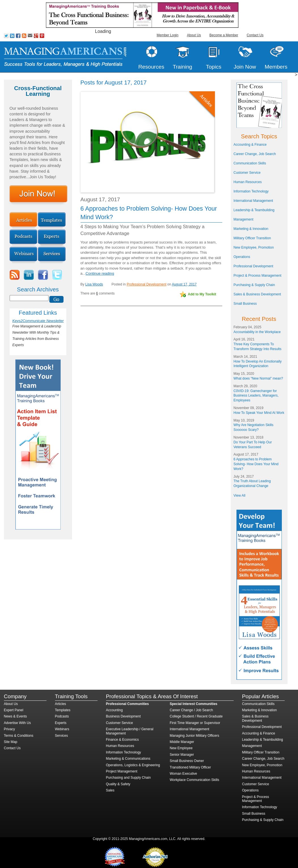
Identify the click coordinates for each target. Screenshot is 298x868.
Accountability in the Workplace (257, 332)
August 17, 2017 (184, 284)
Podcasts (62, 716)
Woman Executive (184, 774)
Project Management (122, 771)
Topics (214, 67)
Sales (110, 790)
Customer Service (247, 173)
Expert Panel (14, 710)
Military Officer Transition (252, 238)
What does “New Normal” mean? (258, 378)
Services (62, 736)
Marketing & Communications (128, 759)
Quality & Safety (118, 784)
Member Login (168, 35)
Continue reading (100, 273)
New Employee (181, 748)
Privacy (9, 729)
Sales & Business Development (257, 294)
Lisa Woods (94, 284)
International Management (253, 201)
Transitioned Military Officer (190, 767)
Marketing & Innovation (251, 229)
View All (240, 496)
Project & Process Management (258, 276)
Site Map (11, 742)
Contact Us (255, 35)
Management (244, 219)
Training (182, 67)
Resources (151, 67)
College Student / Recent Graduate (196, 716)
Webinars (62, 729)
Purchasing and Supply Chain (128, 778)
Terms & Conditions (19, 736)
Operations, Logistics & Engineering (133, 765)
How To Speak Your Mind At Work (259, 413)
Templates (63, 710)
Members (276, 67)
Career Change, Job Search (255, 154)
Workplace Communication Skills (195, 780)
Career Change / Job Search (192, 710)
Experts (61, 723)
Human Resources (248, 182)
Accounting (114, 710)
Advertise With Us (17, 723)
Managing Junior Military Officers (195, 736)
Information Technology (251, 191)
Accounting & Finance (250, 145)
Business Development (123, 716)
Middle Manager (182, 742)
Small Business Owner (187, 761)
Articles (61, 704)
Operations (242, 257)
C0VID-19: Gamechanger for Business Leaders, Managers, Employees (256, 396)
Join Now (245, 67)
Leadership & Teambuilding (254, 210)
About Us (194, 35)
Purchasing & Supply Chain (254, 285)
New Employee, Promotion (254, 247)
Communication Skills (250, 163)
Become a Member (224, 35)
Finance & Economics (122, 740)
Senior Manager (182, 755)
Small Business (245, 304)
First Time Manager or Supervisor (195, 723)
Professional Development (147, 284)
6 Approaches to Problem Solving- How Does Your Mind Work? (256, 464)
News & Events (15, 716)
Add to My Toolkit (202, 294)
